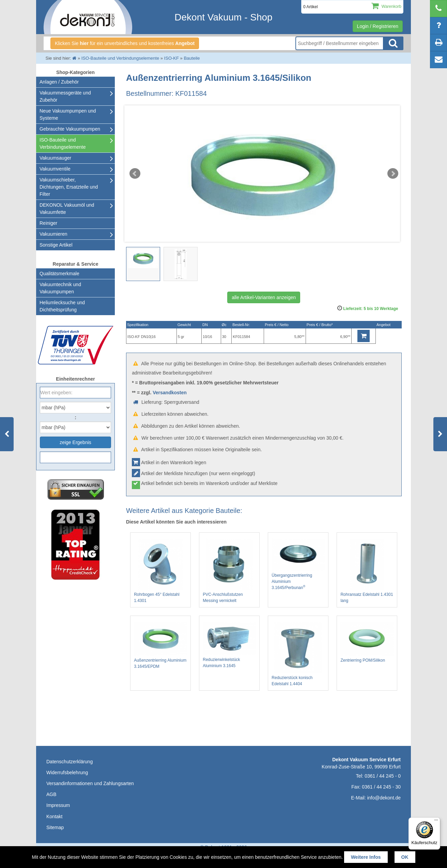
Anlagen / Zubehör (59, 82)
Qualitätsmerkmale (59, 274)
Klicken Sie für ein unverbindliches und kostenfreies (125, 43)
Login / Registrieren (378, 26)
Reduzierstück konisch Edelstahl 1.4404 (298, 654)
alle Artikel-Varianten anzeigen (264, 297)
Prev (135, 174)
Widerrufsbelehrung (67, 773)
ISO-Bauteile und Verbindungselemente (63, 143)
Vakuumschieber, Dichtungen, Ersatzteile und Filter (69, 187)
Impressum (58, 805)
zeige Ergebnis (75, 442)
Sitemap (55, 827)
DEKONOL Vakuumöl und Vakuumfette (67, 209)
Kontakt (54, 816)
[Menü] (436, 822)
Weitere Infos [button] (366, 857)
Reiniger (48, 223)
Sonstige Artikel (56, 245)
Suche (393, 43)
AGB (51, 794)
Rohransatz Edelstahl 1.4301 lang (367, 571)
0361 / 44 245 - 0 (383, 776)
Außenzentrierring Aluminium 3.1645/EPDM (160, 645)
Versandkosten (170, 393)
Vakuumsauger (55, 158)
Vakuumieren (53, 234)
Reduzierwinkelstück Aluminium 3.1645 (229, 645)
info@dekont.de (384, 798)
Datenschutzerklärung (70, 762)
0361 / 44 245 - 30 (381, 787)
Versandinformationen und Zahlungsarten (90, 783)
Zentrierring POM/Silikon (367, 642)
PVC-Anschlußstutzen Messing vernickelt (229, 571)
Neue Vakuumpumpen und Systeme (68, 114)
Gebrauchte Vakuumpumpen (70, 129)
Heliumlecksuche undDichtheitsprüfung (62, 306)
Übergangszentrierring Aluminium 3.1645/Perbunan (298, 564)
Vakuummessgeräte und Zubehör (65, 96)
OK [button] (405, 857)
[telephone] (438, 9)
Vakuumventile (55, 169)
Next (393, 174)
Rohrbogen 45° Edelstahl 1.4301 (160, 571)
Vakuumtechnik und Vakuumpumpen (60, 288)
